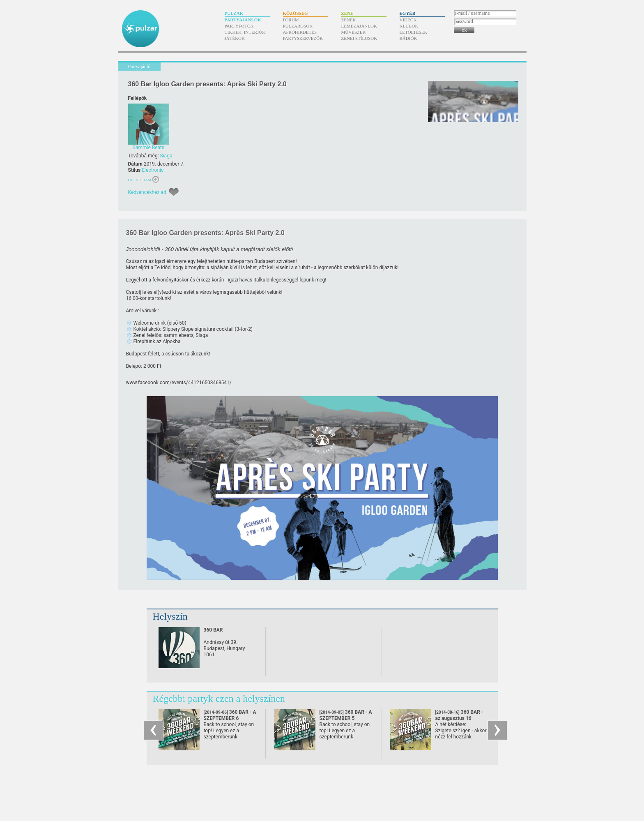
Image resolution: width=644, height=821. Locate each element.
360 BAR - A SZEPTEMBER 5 (346, 718)
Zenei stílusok (359, 38)
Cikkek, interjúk (245, 32)
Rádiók (408, 38)
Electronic (153, 170)
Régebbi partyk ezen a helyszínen (219, 699)
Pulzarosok (298, 26)
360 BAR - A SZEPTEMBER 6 (230, 718)
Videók (408, 20)
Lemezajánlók (359, 26)
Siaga (166, 156)
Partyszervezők (303, 38)
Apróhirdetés (300, 32)
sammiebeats (178, 335)
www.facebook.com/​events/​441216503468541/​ (179, 383)
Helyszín (170, 616)
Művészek (354, 32)
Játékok (235, 38)
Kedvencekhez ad (147, 192)
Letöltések (414, 32)
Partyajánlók (243, 20)
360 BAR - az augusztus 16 (459, 718)
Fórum (291, 20)
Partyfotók (239, 26)
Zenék (349, 20)
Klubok (409, 26)
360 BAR (213, 630)
